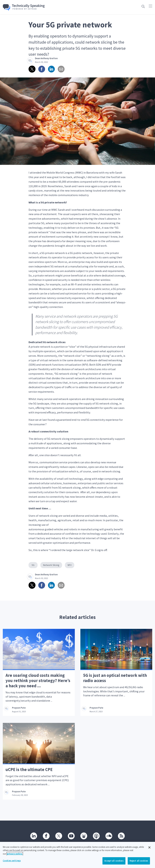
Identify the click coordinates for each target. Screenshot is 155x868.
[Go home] (24, 8)
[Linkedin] (34, 836)
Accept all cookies (114, 864)
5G (33, 565)
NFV (70, 565)
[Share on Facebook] (42, 69)
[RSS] (121, 836)
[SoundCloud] (109, 836)
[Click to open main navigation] (150, 6)
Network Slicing (51, 565)
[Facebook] (46, 836)
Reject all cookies (139, 864)
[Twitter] (59, 836)
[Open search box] (143, 6)
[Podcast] (96, 836)
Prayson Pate (19, 708)
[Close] (149, 850)
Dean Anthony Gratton (46, 58)
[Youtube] (71, 836)
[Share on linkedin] (51, 69)
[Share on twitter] (32, 69)
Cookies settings (12, 864)
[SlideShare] (84, 836)
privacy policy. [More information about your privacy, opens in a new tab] (15, 857)
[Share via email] (61, 69)
